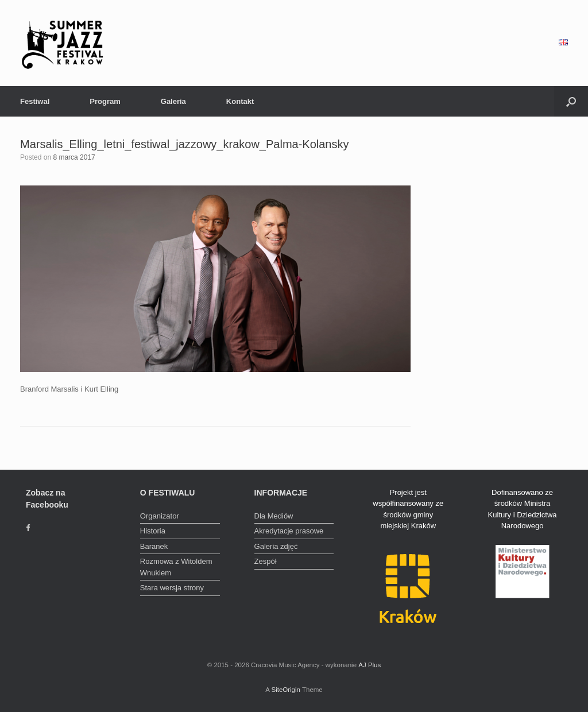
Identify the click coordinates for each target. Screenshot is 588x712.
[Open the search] (571, 101)
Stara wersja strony (172, 588)
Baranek (154, 546)
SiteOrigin (286, 690)
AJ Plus (370, 665)
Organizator (160, 516)
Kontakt (240, 101)
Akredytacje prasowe (289, 531)
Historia (153, 531)
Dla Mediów (274, 516)
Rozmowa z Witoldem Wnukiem (176, 567)
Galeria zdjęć (276, 546)
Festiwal (35, 101)
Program (105, 101)
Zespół (266, 561)
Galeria (173, 101)
